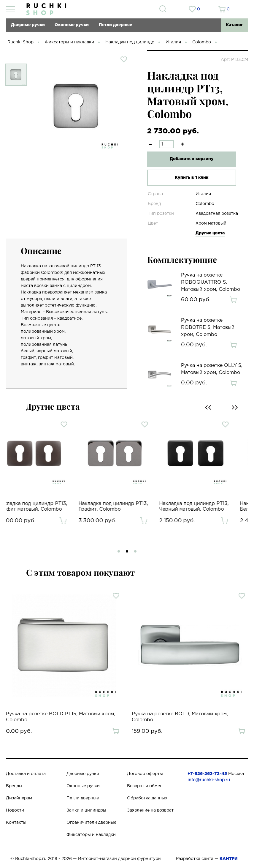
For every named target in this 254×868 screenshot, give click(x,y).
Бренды (14, 786)
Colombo (202, 42)
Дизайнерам (19, 798)
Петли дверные (115, 25)
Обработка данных (147, 798)
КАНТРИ (229, 859)
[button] (119, 551)
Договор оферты (145, 774)
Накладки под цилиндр (130, 42)
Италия (173, 42)
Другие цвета (210, 233)
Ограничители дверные (91, 823)
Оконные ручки (72, 25)
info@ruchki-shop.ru (209, 780)
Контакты (16, 823)
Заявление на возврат (150, 810)
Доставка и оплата (26, 774)
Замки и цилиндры (86, 810)
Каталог (234, 25)
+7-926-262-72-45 (207, 774)
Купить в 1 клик (192, 178)
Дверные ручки (28, 25)
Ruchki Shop (20, 42)
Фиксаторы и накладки (69, 42)
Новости (15, 810)
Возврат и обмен (145, 786)
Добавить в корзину (192, 159)
